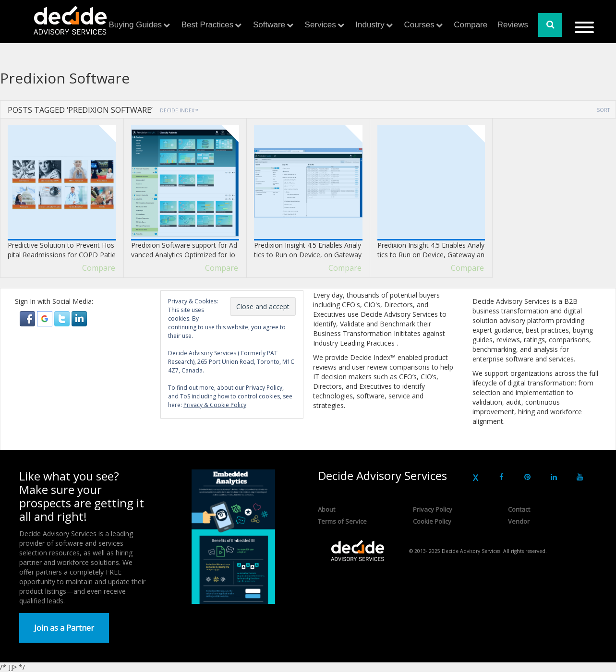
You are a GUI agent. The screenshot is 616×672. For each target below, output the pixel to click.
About (326, 509)
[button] (28, 318)
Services (320, 25)
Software (269, 25)
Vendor (519, 521)
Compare (471, 25)
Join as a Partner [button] (64, 628)
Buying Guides (136, 25)
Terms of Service (342, 521)
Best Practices (208, 25)
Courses (419, 25)
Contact (519, 509)
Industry (370, 25)
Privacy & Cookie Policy (215, 405)
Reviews (513, 25)
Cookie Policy (432, 521)
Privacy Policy (433, 509)
